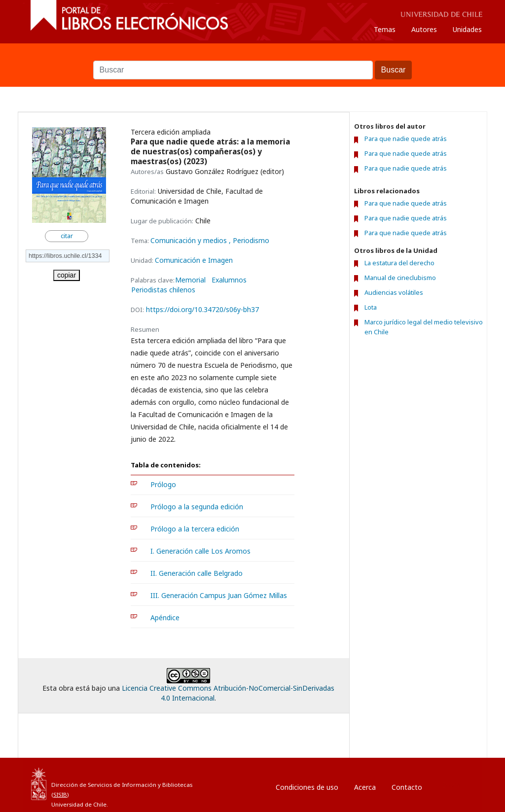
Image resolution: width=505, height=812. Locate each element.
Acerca (365, 787)
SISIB (60, 794)
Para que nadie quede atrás (406, 139)
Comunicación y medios (190, 240)
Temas (385, 29)
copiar (67, 275)
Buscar (252, 56)
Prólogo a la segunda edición (197, 507)
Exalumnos (229, 280)
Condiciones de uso (307, 787)
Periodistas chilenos (163, 290)
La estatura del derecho (399, 263)
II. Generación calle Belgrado (197, 573)
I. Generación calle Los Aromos (200, 551)
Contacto (407, 787)
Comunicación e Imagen (194, 260)
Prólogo (163, 484)
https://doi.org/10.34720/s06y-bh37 (202, 309)
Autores (424, 29)
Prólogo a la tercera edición (195, 529)
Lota (371, 307)
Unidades (467, 29)
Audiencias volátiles (394, 292)
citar (67, 236)
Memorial (190, 280)
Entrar (452, 785)
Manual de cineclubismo (400, 278)
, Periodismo (249, 240)
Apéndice (165, 618)
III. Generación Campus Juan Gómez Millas (219, 595)
